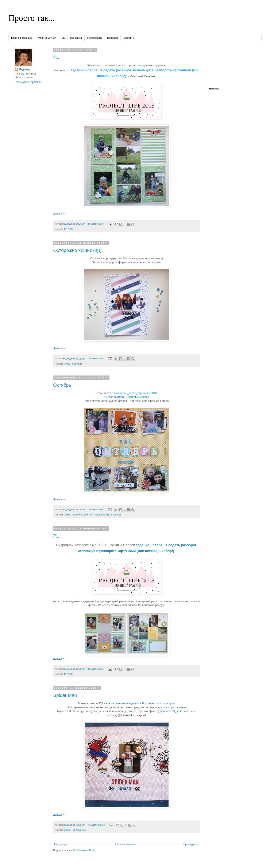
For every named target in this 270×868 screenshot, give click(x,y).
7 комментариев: (97, 825)
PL (56, 57)
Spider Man (65, 695)
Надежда (24, 69)
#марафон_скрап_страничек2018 (135, 393)
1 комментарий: (96, 510)
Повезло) (113, 38)
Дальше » (59, 214)
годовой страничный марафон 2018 (90, 515)
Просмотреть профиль (28, 82)
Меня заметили (47, 38)
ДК (63, 38)
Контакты (129, 38)
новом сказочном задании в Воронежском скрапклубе (140, 703)
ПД (73, 830)
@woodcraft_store (171, 711)
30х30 (67, 364)
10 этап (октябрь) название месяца (127, 397)
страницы (77, 364)
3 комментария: (96, 669)
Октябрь (62, 385)
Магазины (76, 38)
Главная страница (22, 38)
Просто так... (32, 18)
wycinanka (127, 715)
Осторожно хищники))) (77, 250)
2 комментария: (96, 224)
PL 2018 (68, 229)
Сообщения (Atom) (84, 850)
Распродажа (94, 38)
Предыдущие (191, 844)
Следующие (61, 844)
